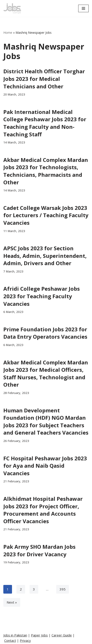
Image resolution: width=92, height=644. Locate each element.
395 (63, 589)
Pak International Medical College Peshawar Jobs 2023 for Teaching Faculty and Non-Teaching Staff (45, 123)
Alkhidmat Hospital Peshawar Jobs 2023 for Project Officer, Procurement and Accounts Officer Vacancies (43, 510)
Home (8, 33)
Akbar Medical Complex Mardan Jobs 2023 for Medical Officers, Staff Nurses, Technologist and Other (46, 374)
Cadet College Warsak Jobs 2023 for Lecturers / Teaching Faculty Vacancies (46, 215)
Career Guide (62, 635)
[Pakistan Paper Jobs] (12, 8)
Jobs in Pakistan (15, 635)
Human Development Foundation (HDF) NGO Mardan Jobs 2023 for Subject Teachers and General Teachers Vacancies (46, 421)
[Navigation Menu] (83, 8)
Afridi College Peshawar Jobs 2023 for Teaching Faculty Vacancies (42, 296)
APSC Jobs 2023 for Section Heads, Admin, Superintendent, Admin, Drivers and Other (45, 256)
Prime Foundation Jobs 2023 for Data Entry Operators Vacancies (45, 333)
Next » (12, 602)
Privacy (25, 640)
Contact (10, 640)
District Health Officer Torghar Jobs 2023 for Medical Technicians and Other (44, 79)
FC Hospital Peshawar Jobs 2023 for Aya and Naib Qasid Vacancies (45, 466)
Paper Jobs (39, 635)
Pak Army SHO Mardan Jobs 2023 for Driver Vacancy (39, 550)
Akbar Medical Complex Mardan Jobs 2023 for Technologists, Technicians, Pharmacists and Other (46, 171)
